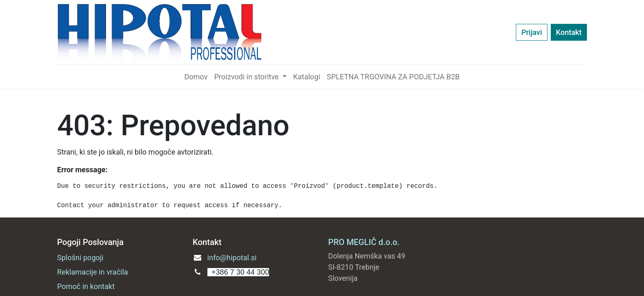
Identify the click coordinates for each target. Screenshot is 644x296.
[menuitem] (196, 77)
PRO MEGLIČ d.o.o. (364, 242)
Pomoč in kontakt (86, 286)
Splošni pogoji (80, 258)
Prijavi (531, 32)
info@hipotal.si (232, 258)
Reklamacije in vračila (93, 272)
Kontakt (569, 32)
